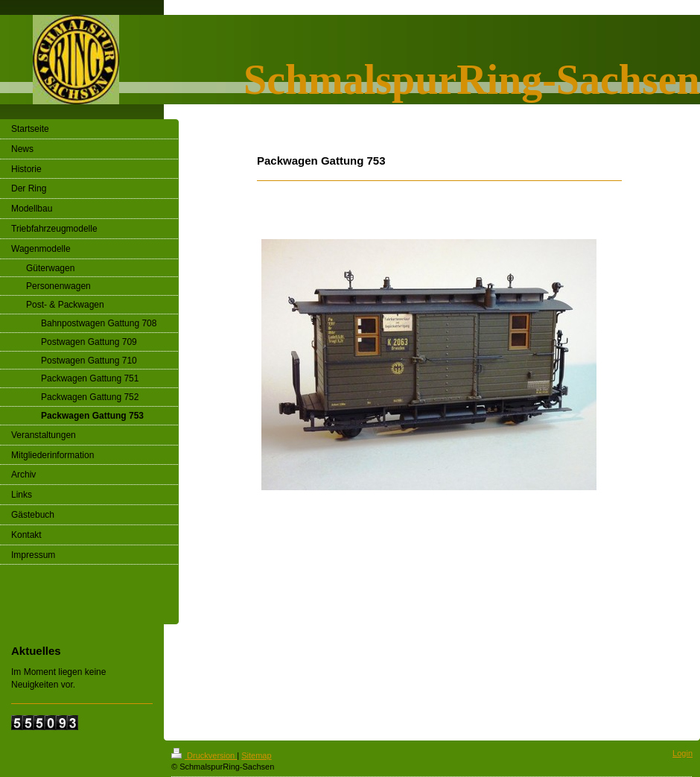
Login (682, 753)
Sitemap (256, 755)
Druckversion (204, 755)
